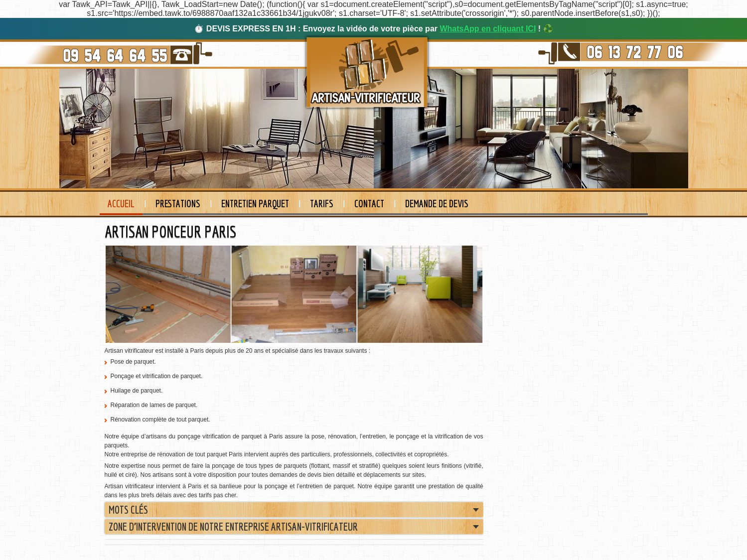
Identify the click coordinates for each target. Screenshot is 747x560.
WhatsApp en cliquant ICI (488, 29)
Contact (369, 204)
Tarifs (322, 204)
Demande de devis (437, 204)
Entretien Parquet (255, 204)
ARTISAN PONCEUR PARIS (170, 232)
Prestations (178, 204)
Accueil (121, 204)
